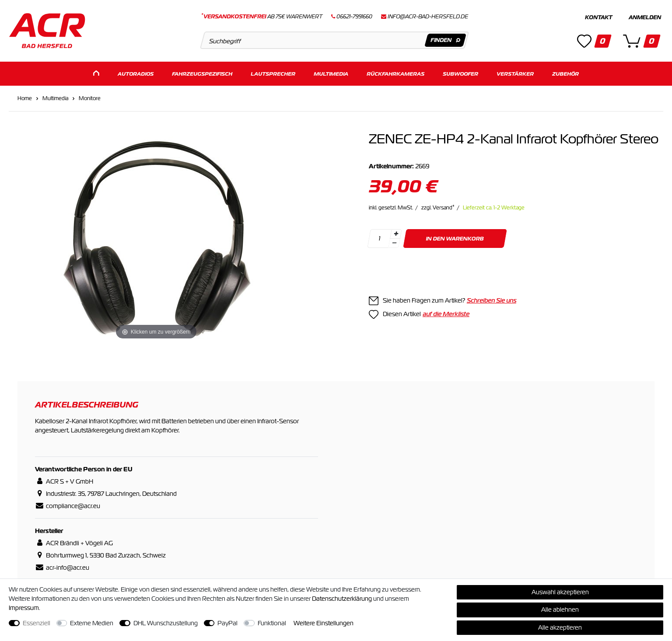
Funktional (272, 623)
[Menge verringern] (394, 243)
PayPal (227, 623)
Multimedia (331, 73)
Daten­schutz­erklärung (342, 599)
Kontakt (598, 17)
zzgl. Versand (438, 207)
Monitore (90, 98)
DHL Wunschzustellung (166, 623)
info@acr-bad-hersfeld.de (428, 17)
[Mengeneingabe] (379, 238)
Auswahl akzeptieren (560, 592)
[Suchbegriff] (334, 40)
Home (25, 98)
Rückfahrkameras (395, 73)
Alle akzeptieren (560, 627)
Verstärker (515, 73)
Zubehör (565, 73)
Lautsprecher (273, 73)
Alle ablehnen (560, 610)
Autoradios (136, 73)
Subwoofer (460, 73)
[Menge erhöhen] (396, 233)
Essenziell (37, 623)
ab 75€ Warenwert (262, 17)
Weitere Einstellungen (324, 623)
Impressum (24, 608)
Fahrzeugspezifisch (202, 73)
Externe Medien (92, 623)
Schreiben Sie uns (492, 300)
